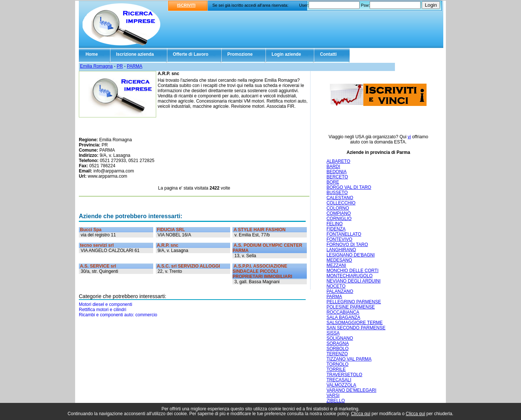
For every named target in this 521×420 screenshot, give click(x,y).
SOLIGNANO (340, 338)
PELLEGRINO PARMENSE (354, 302)
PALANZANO (340, 291)
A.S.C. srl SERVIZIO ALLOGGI (189, 266)
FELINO (335, 224)
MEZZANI (336, 265)
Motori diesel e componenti (105, 304)
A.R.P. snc (168, 245)
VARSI (333, 395)
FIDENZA (336, 229)
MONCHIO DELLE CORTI (353, 271)
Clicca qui (361, 414)
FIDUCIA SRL (171, 230)
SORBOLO (337, 349)
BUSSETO (337, 193)
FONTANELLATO (344, 234)
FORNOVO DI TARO (347, 245)
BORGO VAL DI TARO (349, 187)
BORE (333, 182)
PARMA (135, 66)
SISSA (333, 333)
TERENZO (337, 354)
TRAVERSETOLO (344, 375)
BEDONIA (337, 172)
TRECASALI (339, 380)
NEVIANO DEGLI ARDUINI (353, 281)
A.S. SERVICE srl (98, 266)
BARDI (333, 167)
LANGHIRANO (341, 250)
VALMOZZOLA (341, 385)
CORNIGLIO (339, 219)
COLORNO (338, 208)
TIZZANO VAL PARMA (349, 359)
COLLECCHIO (341, 203)
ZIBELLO (336, 401)
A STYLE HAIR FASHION (260, 230)
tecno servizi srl (97, 245)
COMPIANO (339, 213)
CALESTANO (340, 198)
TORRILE (336, 369)
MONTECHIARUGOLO (350, 276)
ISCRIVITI (186, 5)
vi (409, 137)
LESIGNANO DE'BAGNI (351, 255)
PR (120, 66)
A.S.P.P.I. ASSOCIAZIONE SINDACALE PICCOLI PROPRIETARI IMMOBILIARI (262, 271)
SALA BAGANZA (343, 317)
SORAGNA (338, 343)
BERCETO (337, 177)
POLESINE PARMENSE (351, 307)
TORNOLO (337, 364)
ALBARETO (338, 161)
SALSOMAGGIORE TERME (355, 323)
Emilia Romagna (96, 66)
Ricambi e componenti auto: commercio (118, 315)
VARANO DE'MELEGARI (351, 390)
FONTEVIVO (339, 239)
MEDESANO (339, 260)
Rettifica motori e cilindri (102, 310)
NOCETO (336, 286)
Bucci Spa (91, 230)
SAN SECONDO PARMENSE (356, 328)
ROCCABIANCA (343, 312)
